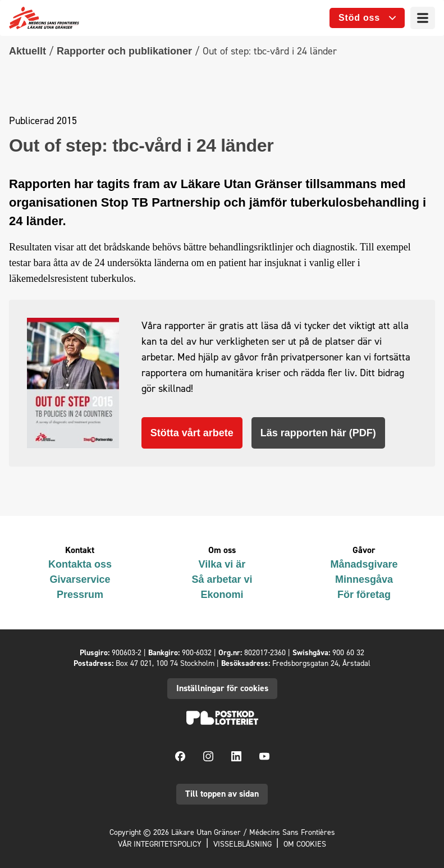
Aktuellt (28, 51)
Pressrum (80, 595)
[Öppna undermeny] (367, 18)
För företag (364, 595)
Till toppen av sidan (222, 794)
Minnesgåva (364, 579)
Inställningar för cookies (222, 688)
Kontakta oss (80, 564)
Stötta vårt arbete (192, 433)
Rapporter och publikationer (124, 51)
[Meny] (423, 18)
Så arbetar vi (222, 579)
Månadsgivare (364, 564)
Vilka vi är (222, 564)
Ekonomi (222, 595)
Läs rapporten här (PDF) (318, 433)
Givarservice (80, 579)
